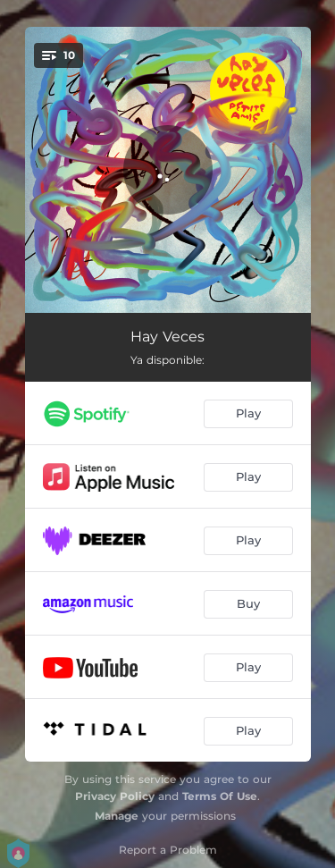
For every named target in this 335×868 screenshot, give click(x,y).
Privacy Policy (115, 796)
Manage (117, 816)
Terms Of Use (220, 796)
